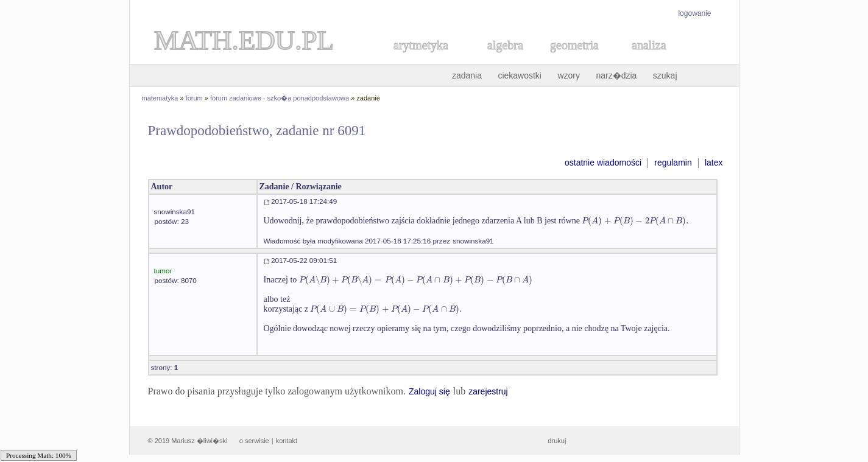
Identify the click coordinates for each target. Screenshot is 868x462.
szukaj (665, 75)
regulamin (673, 163)
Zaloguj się (429, 391)
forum (194, 98)
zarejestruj (488, 391)
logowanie (694, 13)
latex (714, 163)
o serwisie (254, 441)
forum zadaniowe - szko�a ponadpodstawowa (280, 98)
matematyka (160, 98)
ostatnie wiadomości (603, 163)
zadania (467, 75)
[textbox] (634, 221)
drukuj (557, 441)
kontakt (287, 441)
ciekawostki (520, 75)
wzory (569, 75)
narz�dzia (616, 75)
